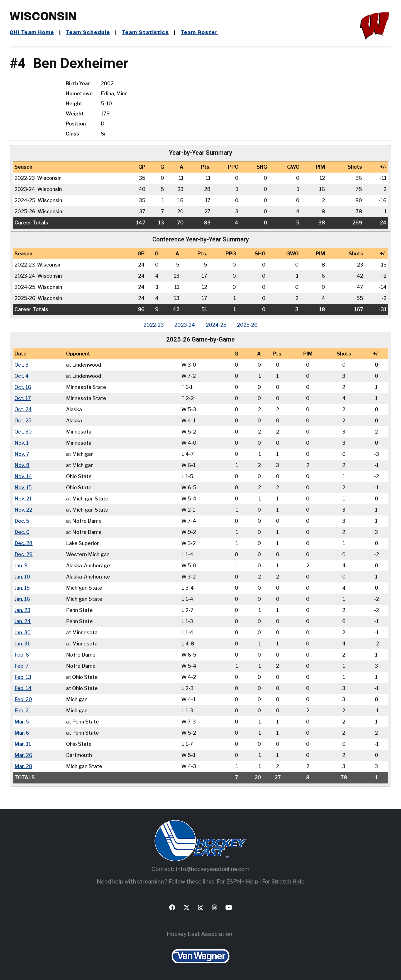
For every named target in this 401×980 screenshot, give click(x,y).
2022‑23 (153, 325)
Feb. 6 (22, 654)
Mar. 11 (23, 744)
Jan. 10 (22, 576)
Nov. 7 (22, 454)
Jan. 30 (23, 632)
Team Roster (199, 33)
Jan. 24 (23, 621)
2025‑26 (248, 325)
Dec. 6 (22, 532)
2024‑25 (216, 325)
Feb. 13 (23, 677)
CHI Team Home (32, 33)
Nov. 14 (23, 476)
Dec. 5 (22, 521)
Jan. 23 (22, 610)
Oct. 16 (23, 387)
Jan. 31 (22, 643)
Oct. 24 (23, 409)
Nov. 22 (23, 510)
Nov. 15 (23, 487)
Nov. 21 (23, 498)
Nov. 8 (22, 465)
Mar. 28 (23, 766)
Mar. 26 (23, 755)
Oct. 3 (22, 365)
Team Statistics (146, 33)
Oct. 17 (23, 398)
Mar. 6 (22, 733)
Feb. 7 (22, 666)
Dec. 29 (24, 554)
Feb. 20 (23, 699)
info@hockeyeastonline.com (213, 869)
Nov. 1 (22, 443)
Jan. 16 (22, 599)
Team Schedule (88, 33)
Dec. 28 (24, 543)
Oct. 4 (22, 376)
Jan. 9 (21, 565)
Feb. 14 (23, 688)
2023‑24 (184, 325)
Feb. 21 (23, 710)
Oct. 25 (23, 420)
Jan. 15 (22, 588)
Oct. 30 (23, 431)
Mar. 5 (22, 721)
